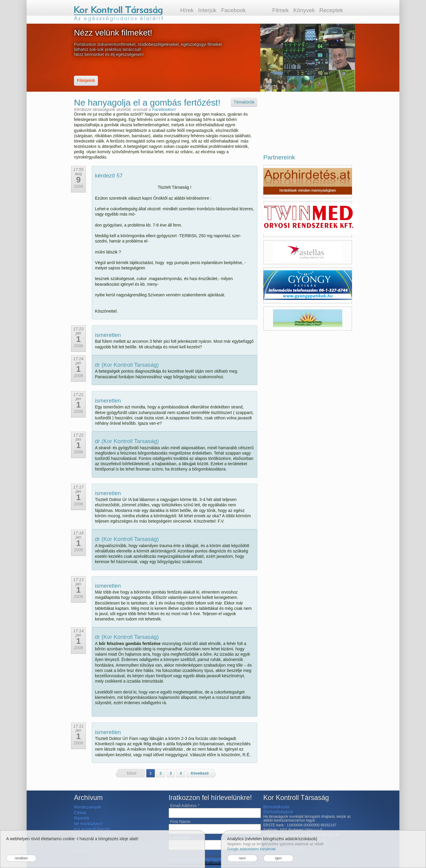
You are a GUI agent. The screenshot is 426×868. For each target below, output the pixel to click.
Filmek (280, 10)
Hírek (187, 10)
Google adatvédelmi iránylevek (251, 849)
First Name (180, 822)
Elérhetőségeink (278, 812)
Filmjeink (86, 80)
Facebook (233, 10)
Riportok (82, 818)
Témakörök (244, 102)
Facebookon (163, 109)
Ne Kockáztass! (88, 824)
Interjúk (207, 10)
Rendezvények (88, 807)
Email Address (185, 806)
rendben (21, 858)
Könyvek (304, 10)
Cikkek (80, 813)
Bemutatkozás (276, 807)
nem (242, 858)
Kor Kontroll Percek (92, 829)
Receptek (331, 10)
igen (278, 858)
